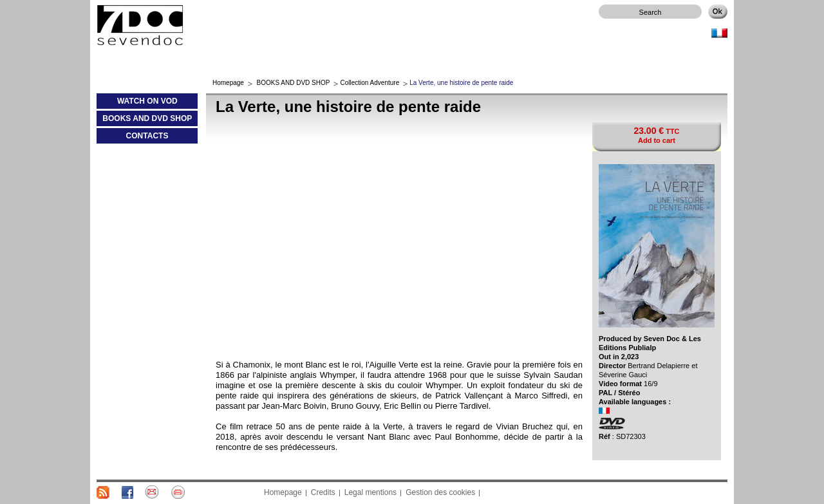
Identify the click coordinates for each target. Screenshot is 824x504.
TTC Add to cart (656, 135)
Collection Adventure (370, 83)
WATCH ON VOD (137, 104)
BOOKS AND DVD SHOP (144, 121)
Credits (323, 492)
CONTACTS (147, 136)
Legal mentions (370, 492)
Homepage (228, 83)
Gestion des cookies (440, 492)
